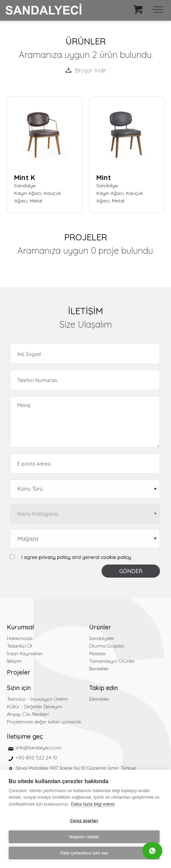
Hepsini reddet (84, 837)
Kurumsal (21, 627)
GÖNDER (131, 571)
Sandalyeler (102, 638)
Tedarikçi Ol (19, 646)
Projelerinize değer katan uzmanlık (44, 722)
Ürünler (100, 627)
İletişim (14, 661)
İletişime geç (25, 736)
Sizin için (19, 688)
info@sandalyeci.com (39, 748)
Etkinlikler (99, 699)
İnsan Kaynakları (25, 654)
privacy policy (55, 557)
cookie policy (116, 557)
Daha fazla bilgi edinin (93, 804)
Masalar (98, 654)
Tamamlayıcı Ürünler (112, 661)
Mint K (25, 177)
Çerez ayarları (84, 821)
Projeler (19, 672)
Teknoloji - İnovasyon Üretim (38, 699)
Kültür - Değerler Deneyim (35, 707)
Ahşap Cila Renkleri (28, 714)
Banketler (99, 669)
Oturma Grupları (107, 646)
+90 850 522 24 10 (37, 758)
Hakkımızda (20, 638)
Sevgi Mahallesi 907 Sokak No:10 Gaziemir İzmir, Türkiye (76, 768)
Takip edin (103, 688)
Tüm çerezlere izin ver (84, 853)
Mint (104, 177)
